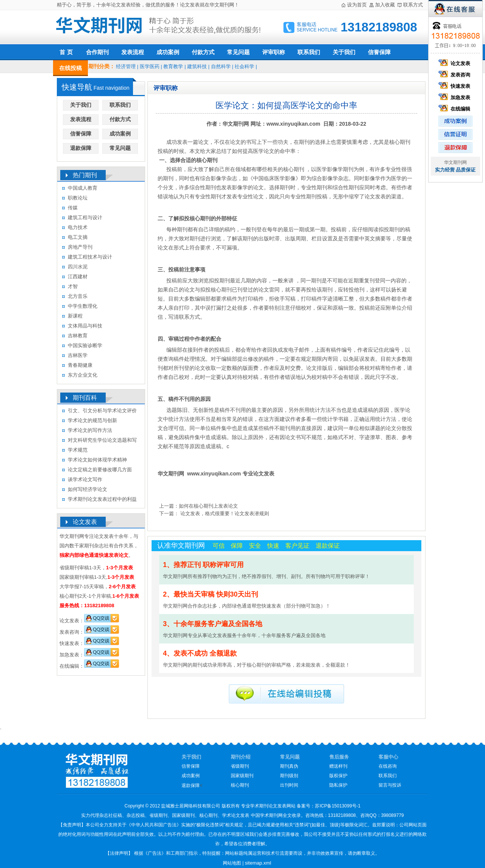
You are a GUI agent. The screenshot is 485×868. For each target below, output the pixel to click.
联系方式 (413, 5)
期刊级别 (289, 776)
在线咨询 (388, 766)
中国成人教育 (83, 188)
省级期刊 (240, 766)
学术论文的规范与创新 (92, 420)
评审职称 (274, 52)
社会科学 (244, 66)
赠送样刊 (338, 766)
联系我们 (309, 52)
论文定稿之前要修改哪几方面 (100, 470)
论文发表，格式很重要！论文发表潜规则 (224, 513)
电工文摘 (78, 237)
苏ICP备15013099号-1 (338, 806)
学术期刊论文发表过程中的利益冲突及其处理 (102, 500)
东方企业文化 (83, 375)
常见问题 (238, 52)
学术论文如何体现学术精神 (97, 460)
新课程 (75, 316)
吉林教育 (78, 336)
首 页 (66, 52)
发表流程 (133, 52)
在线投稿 (70, 68)
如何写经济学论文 (88, 489)
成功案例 (168, 52)
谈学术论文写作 (85, 479)
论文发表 (455, 63)
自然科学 (221, 66)
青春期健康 (80, 365)
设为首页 (357, 5)
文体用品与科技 (85, 326)
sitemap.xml (258, 863)
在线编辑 (455, 109)
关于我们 (344, 52)
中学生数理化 (83, 306)
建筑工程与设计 (85, 217)
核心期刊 (240, 785)
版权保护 (338, 776)
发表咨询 (455, 75)
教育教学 (173, 66)
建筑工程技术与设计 (90, 257)
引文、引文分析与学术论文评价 (102, 411)
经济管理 (126, 66)
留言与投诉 (390, 785)
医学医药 (150, 66)
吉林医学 (78, 355)
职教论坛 (78, 198)
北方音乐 (78, 296)
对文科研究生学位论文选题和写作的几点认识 (102, 441)
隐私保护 (338, 785)
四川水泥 (78, 267)
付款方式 (203, 52)
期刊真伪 (289, 766)
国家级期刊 (242, 776)
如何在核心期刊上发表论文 (208, 506)
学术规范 (78, 450)
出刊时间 (289, 785)
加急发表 (455, 97)
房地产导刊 (80, 247)
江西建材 (78, 277)
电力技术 (78, 227)
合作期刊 (97, 52)
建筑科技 (197, 66)
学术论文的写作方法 (90, 430)
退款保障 (81, 148)
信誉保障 (379, 52)
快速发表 (455, 86)
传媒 (73, 208)
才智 (73, 286)
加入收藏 (385, 5)
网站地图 (232, 863)
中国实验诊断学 (85, 345)
